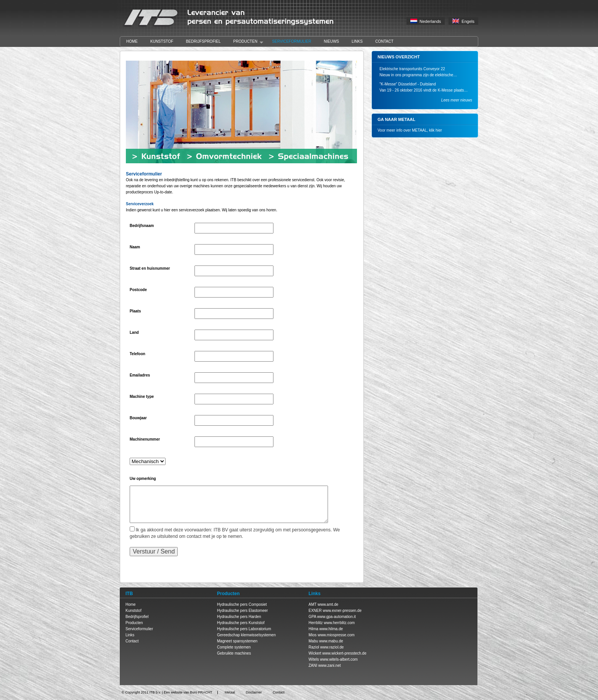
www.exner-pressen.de (342, 611)
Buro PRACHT (201, 692)
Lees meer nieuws (457, 100)
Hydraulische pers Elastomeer (242, 611)
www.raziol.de (332, 647)
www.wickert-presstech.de (344, 653)
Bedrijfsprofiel (203, 41)
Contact (384, 41)
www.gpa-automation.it (337, 617)
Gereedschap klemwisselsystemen (246, 635)
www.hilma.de (331, 629)
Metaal (230, 692)
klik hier (436, 130)
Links (357, 41)
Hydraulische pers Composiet (242, 604)
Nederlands (426, 21)
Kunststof (162, 41)
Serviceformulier (292, 41)
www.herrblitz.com (339, 623)
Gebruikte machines (234, 653)
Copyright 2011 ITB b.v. (143, 692)
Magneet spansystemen (237, 641)
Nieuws (331, 41)
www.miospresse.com (336, 635)
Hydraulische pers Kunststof (241, 623)
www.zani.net (330, 665)
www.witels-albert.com (339, 659)
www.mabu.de (331, 641)
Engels (463, 21)
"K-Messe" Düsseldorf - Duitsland (408, 84)
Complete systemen (234, 647)
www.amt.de (328, 604)
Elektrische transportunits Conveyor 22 (412, 69)
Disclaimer (254, 692)
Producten (245, 42)
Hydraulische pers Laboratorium (244, 629)
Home (132, 41)
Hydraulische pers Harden (239, 617)
